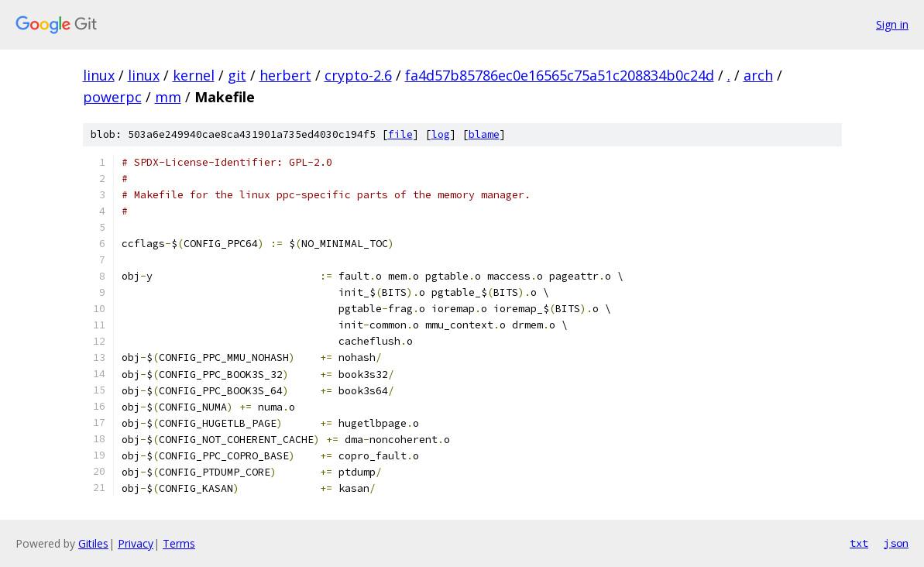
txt (859, 543)
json (896, 543)
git (237, 75)
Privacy (136, 543)
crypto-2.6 (358, 75)
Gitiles (93, 543)
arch (758, 75)
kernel (194, 75)
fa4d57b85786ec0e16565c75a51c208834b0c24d (560, 75)
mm (168, 97)
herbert (285, 75)
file (400, 134)
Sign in (892, 24)
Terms (179, 543)
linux (99, 75)
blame (484, 134)
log (441, 134)
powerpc (112, 97)
